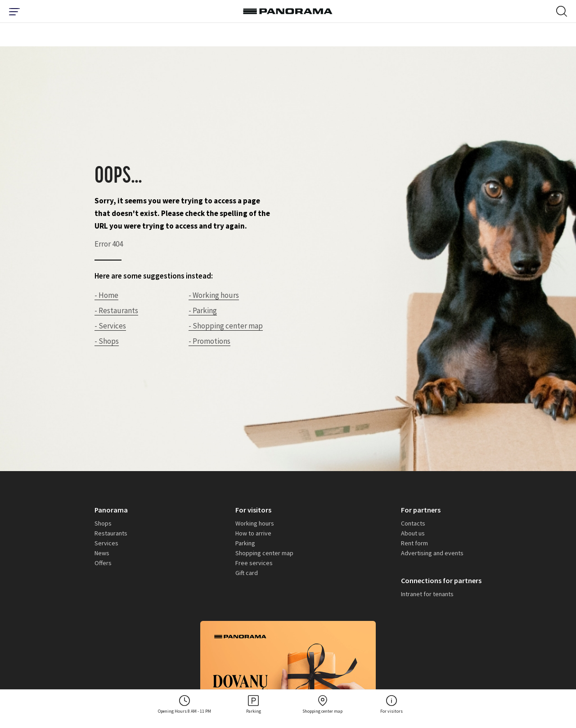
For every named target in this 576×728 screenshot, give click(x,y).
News (102, 553)
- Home (106, 295)
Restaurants (111, 533)
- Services (110, 326)
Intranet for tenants (427, 594)
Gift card (247, 573)
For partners (421, 510)
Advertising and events (432, 553)
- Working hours (214, 295)
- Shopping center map (226, 326)
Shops (103, 523)
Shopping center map (264, 553)
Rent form (414, 543)
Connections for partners (441, 580)
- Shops (107, 341)
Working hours (255, 523)
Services (106, 543)
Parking (245, 543)
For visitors (253, 510)
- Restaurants (116, 310)
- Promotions (209, 341)
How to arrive (253, 533)
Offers (103, 563)
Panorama (111, 510)
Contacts (413, 523)
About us (413, 533)
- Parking (203, 310)
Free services (254, 563)
